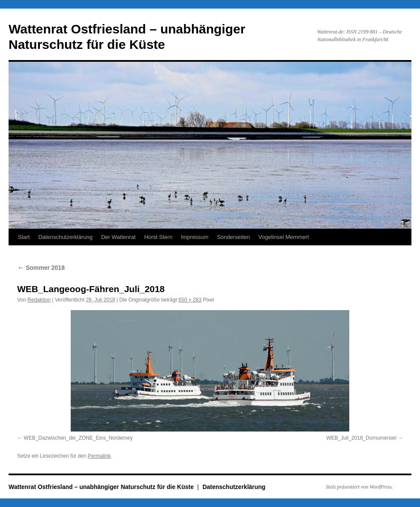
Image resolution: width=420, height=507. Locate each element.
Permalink (99, 456)
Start (24, 237)
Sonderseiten (233, 237)
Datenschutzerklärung (65, 237)
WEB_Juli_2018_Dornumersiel (361, 438)
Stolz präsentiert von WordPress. (359, 487)
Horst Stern (158, 237)
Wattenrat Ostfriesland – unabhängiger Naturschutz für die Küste (102, 487)
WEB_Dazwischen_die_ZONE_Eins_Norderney (78, 438)
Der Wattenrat (118, 237)
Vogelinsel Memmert (284, 237)
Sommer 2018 (41, 268)
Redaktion (39, 300)
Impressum (195, 237)
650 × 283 (190, 300)
